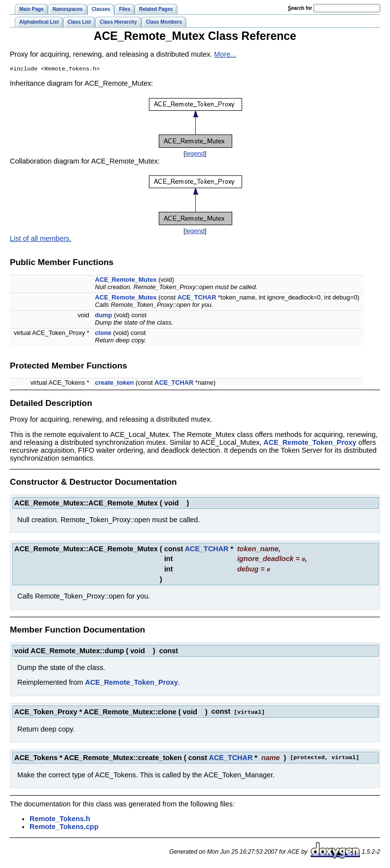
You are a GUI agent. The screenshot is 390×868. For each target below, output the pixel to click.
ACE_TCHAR (197, 298)
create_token (114, 384)
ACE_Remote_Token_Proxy (310, 443)
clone (103, 334)
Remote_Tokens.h (60, 818)
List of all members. (41, 239)
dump (103, 316)
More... (225, 54)
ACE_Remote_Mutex (125, 281)
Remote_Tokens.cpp (64, 826)
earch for (300, 8)
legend (195, 154)
